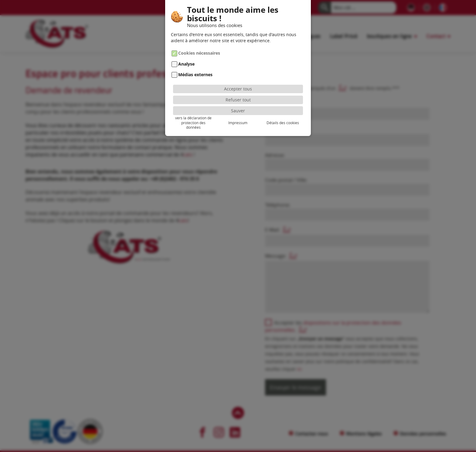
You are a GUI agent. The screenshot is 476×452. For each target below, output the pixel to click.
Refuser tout (238, 100)
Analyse (186, 64)
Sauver (238, 111)
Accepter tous (238, 89)
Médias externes (195, 75)
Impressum (238, 123)
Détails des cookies (283, 123)
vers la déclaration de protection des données (193, 123)
